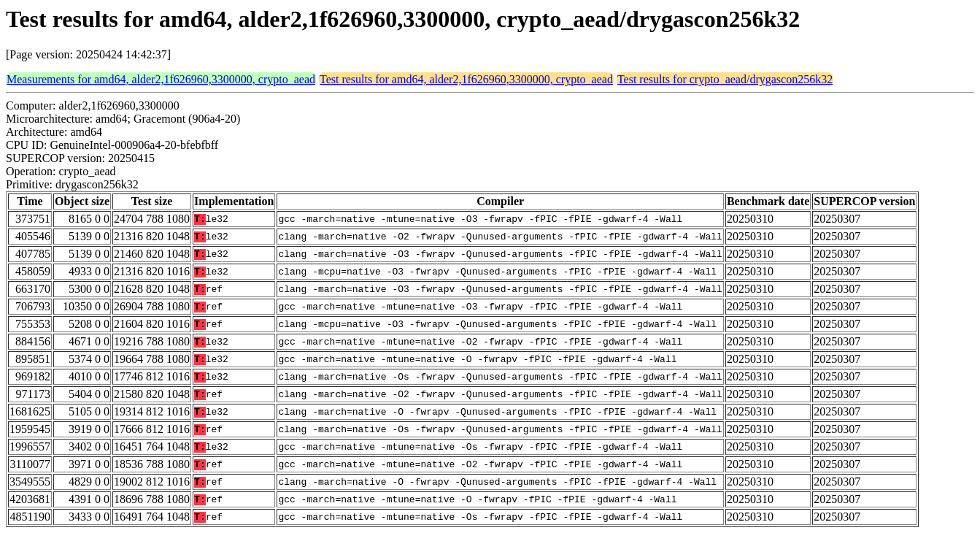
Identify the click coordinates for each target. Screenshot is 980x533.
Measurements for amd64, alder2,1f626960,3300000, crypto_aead (161, 79)
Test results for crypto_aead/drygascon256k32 (725, 79)
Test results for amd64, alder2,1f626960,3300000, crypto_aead (466, 79)
